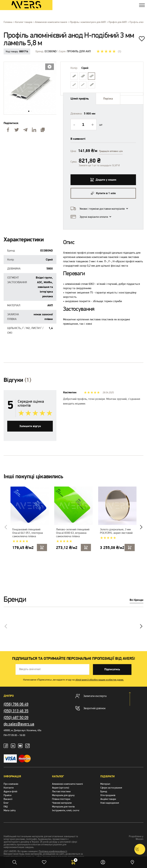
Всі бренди (137, 600)
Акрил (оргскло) (61, 788)
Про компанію (11, 784)
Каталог (58, 776)
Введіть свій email (30, 669)
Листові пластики (61, 791)
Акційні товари (108, 799)
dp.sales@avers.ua (19, 724)
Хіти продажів (108, 795)
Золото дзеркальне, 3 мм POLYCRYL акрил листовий (116, 531)
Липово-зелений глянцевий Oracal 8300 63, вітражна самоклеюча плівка (73, 533)
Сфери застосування (111, 788)
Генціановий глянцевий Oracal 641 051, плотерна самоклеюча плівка (28, 533)
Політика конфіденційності (53, 851)
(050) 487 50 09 (16, 717)
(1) (120, 51)
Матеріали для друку (63, 795)
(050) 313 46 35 (16, 711)
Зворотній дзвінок (90, 708)
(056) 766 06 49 (16, 704)
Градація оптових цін (111, 151)
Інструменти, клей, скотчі (66, 810)
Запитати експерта (91, 696)
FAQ (6, 807)
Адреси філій (10, 791)
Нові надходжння (110, 803)
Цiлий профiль (80, 99)
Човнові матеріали (62, 803)
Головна (8, 22)
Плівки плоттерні (61, 799)
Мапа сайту (10, 810)
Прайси (8, 795)
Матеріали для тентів (63, 807)
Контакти (9, 788)
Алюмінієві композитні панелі (51, 22)
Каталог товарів (24, 22)
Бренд (104, 791)
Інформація (12, 776)
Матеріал (105, 784)
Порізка (108, 99)
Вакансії (8, 799)
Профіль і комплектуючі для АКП (88, 22)
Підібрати (107, 776)
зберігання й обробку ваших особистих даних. (100, 680)
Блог (6, 803)
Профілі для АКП (118, 22)
